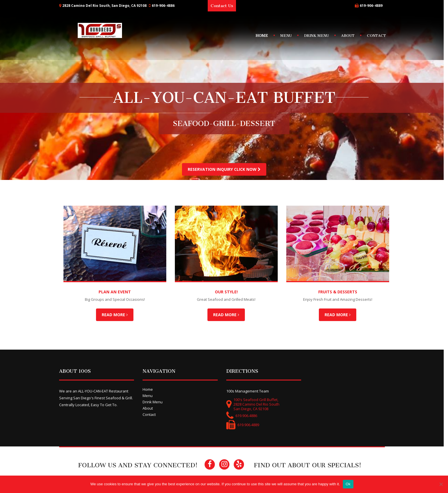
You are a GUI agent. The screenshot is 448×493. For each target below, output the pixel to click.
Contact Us (224, 6)
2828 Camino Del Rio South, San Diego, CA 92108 (106, 6)
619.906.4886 (248, 416)
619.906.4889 (250, 425)
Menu (288, 36)
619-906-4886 (165, 6)
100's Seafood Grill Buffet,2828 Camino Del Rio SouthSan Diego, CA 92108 (258, 404)
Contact (379, 36)
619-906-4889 (373, 6)
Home (264, 36)
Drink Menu (319, 36)
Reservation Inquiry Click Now (224, 169)
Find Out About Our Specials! (310, 465)
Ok (350, 484)
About (350, 36)
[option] (224, 179)
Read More (117, 315)
